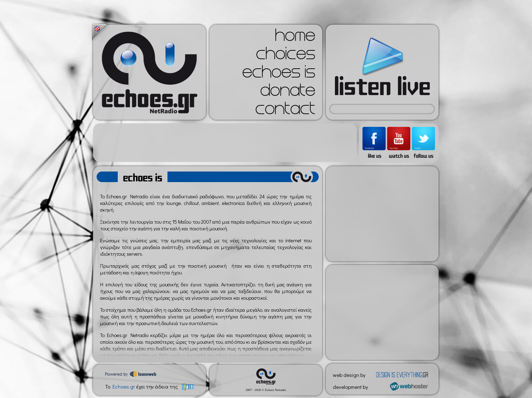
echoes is (279, 74)
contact (285, 111)
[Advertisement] (225, 143)
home (295, 37)
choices (286, 56)
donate (288, 92)
